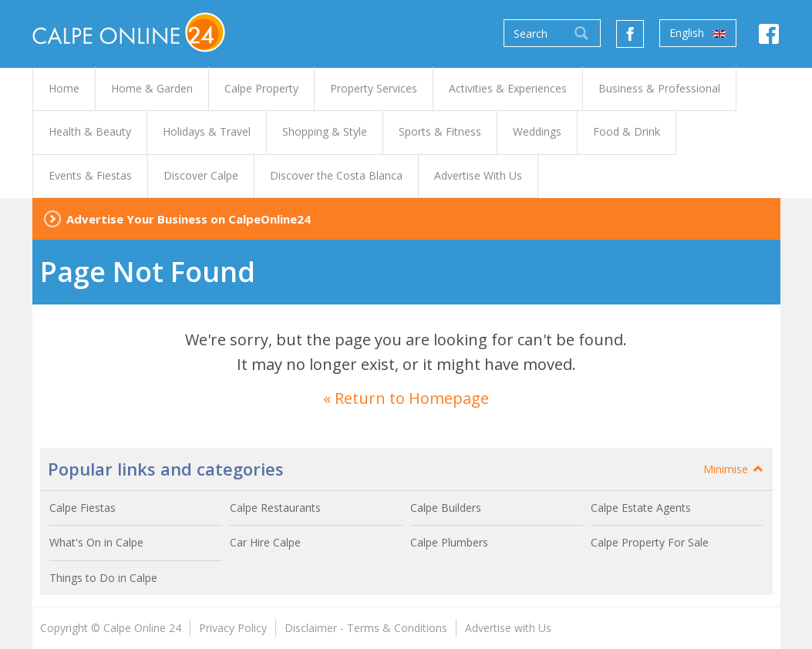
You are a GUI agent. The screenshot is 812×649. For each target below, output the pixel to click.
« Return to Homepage (406, 398)
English (698, 33)
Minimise (734, 469)
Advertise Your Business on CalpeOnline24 (189, 219)
